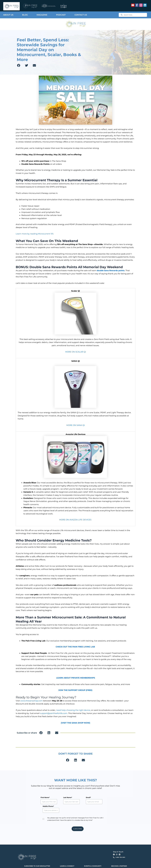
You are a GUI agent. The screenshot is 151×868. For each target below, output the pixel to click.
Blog (25, 15)
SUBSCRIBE (78, 820)
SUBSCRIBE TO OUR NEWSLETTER (37, 857)
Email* (79, 797)
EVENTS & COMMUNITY (93, 857)
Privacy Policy (46, 865)
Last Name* (63, 797)
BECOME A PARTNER (119, 857)
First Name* (45, 797)
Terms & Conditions (55, 865)
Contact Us (81, 15)
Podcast (61, 15)
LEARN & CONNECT (67, 857)
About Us (8, 15)
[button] (19, 65)
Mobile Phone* (100, 797)
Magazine (42, 15)
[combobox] (133, 15)
